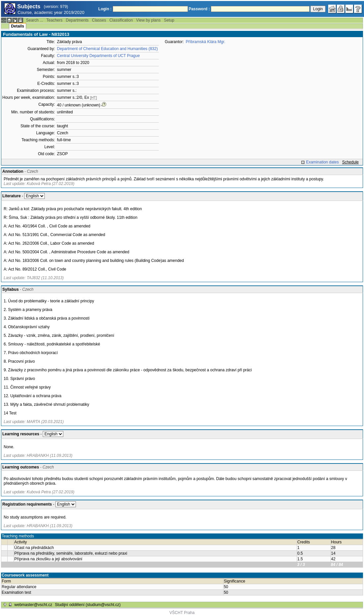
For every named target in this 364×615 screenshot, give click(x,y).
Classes (99, 20)
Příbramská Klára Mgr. (205, 42)
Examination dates (322, 162)
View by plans (149, 20)
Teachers (55, 20)
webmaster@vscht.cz (33, 605)
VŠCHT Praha (182, 613)
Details (17, 26)
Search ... (34, 20)
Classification (121, 20)
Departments (77, 20)
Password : (199, 9)
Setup (169, 20)
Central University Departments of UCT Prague (98, 56)
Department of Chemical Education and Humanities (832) (107, 49)
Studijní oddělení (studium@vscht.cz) (88, 605)
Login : (105, 9)
